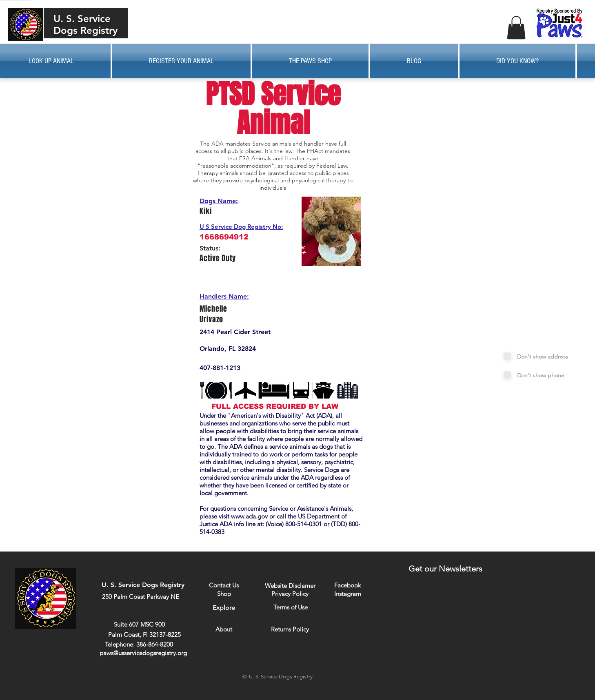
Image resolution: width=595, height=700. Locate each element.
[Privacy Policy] (290, 594)
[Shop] (224, 594)
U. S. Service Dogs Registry (85, 24)
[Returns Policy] (290, 629)
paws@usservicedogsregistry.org (143, 653)
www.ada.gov (249, 516)
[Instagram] (347, 594)
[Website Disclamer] (290, 586)
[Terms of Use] (290, 607)
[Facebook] (347, 585)
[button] (516, 28)
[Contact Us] (224, 585)
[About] (224, 629)
